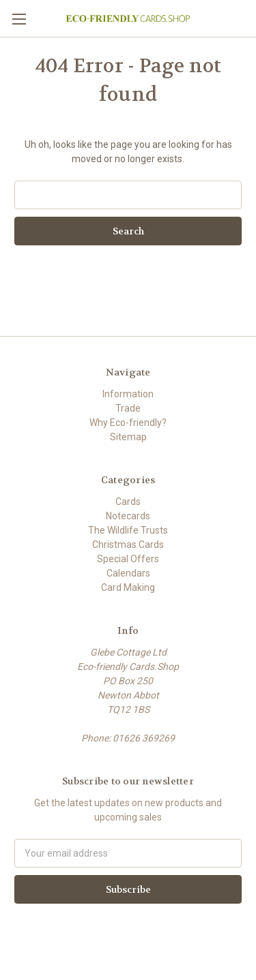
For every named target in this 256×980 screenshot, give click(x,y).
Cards (128, 502)
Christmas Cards (128, 545)
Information (128, 394)
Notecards (128, 516)
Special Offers (128, 559)
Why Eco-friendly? (128, 423)
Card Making (128, 587)
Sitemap (128, 437)
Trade (128, 408)
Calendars (128, 573)
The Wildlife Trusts (128, 530)
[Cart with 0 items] (248, 18)
